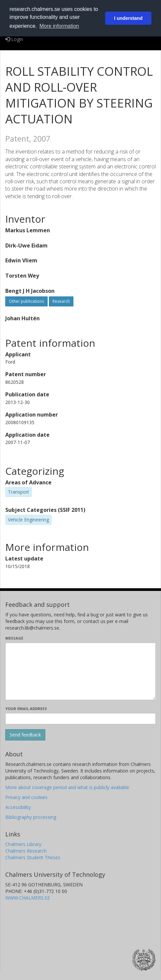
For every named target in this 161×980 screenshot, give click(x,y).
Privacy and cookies (26, 797)
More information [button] (59, 26)
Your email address (26, 709)
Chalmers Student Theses (33, 857)
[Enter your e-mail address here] (80, 719)
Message (14, 638)
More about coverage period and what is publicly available (67, 787)
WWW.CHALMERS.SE (28, 898)
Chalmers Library (23, 844)
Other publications (26, 301)
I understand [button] (128, 18)
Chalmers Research (26, 851)
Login (14, 39)
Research (61, 301)
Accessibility (18, 807)
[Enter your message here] (80, 671)
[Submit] (25, 735)
